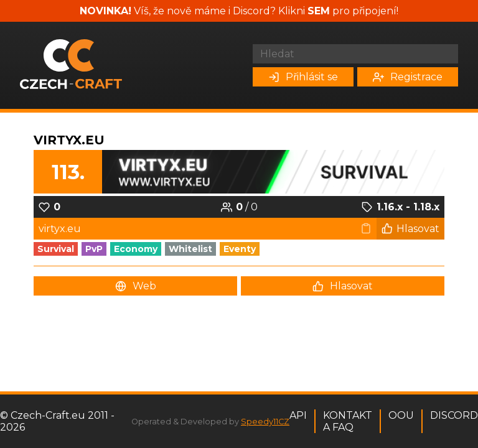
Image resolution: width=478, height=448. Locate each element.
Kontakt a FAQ (348, 421)
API (298, 415)
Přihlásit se (303, 77)
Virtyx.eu (69, 140)
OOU (401, 415)
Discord (454, 415)
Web (136, 286)
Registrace (408, 77)
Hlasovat (410, 229)
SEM (319, 11)
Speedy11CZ (265, 422)
